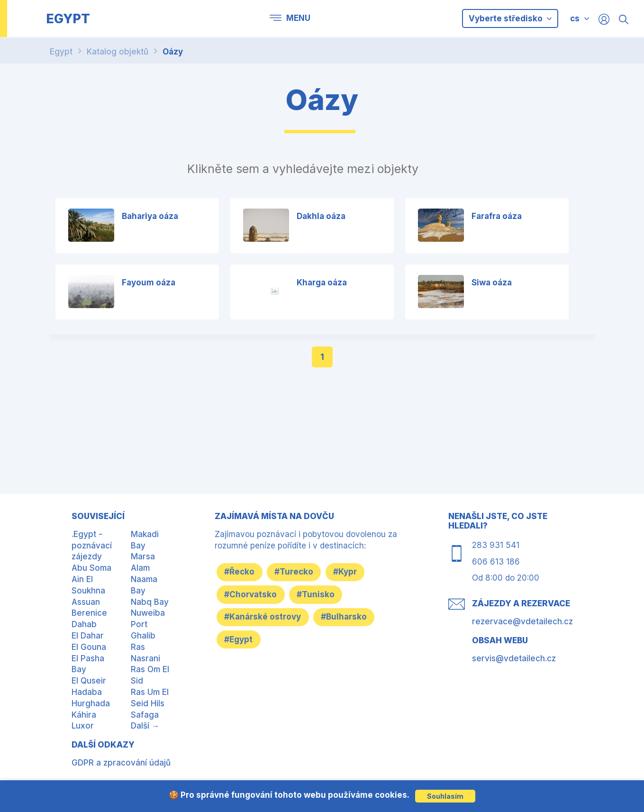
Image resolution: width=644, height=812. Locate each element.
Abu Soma (91, 568)
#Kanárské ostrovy (265, 617)
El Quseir (89, 681)
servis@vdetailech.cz (514, 658)
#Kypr (355, 572)
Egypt (61, 52)
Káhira (84, 715)
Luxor (83, 726)
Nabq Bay (150, 602)
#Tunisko (322, 594)
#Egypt (241, 640)
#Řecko (242, 572)
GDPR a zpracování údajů (121, 763)
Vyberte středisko (510, 18)
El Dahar (88, 636)
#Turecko (300, 572)
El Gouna (89, 647)
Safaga (145, 715)
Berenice (89, 613)
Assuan (86, 602)
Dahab (84, 624)
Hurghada (91, 703)
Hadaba (87, 692)
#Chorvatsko (253, 594)
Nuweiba (148, 613)
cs (575, 18)
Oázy (173, 52)
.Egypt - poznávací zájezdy (92, 546)
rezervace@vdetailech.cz (522, 621)
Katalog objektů (118, 52)
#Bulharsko (350, 617)
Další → (145, 726)
